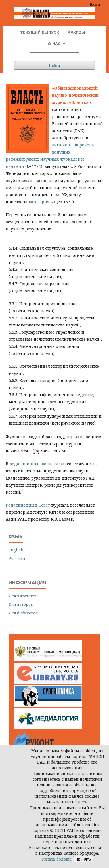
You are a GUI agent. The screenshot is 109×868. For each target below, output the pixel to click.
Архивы (76, 32)
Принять (83, 859)
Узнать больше (57, 859)
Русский (17, 558)
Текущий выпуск (40, 32)
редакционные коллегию (36, 464)
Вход (95, 4)
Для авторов (21, 604)
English (16, 550)
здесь (81, 802)
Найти (55, 65)
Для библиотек (23, 613)
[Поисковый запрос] (54, 55)
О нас (55, 44)
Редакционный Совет (28, 505)
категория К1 (42, 202)
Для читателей (23, 596)
